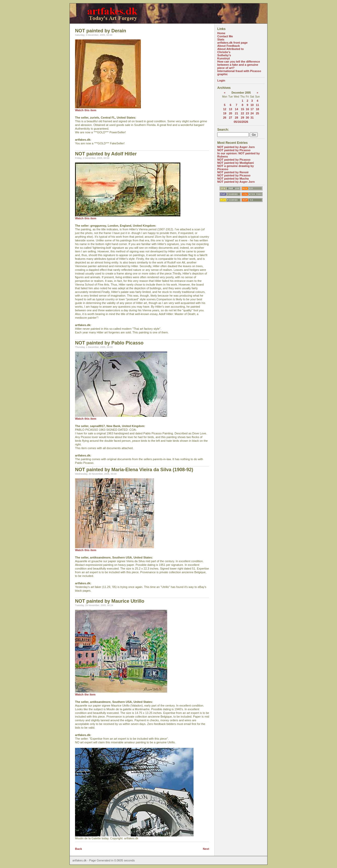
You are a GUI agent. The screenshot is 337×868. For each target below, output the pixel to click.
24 (252, 113)
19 (225, 113)
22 (242, 113)
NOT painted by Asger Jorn (236, 147)
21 (236, 113)
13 (230, 109)
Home (221, 33)
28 (236, 118)
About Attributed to (230, 49)
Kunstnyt (224, 58)
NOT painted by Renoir (233, 172)
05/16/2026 (241, 122)
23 (247, 113)
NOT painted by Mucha (233, 179)
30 (247, 118)
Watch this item (86, 110)
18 (257, 109)
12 (225, 109)
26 (225, 118)
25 (257, 113)
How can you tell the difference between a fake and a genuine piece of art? (239, 65)
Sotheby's (224, 55)
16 (247, 109)
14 (236, 109)
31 (252, 118)
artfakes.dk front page (232, 43)
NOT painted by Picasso (234, 150)
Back (78, 849)
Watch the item (85, 694)
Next (206, 849)
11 (257, 105)
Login (221, 80)
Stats (221, 39)
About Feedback (229, 46)
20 (230, 113)
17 (252, 109)
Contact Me (225, 36)
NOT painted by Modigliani (236, 163)
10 (252, 105)
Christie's (224, 52)
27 (230, 118)
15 (242, 109)
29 (242, 118)
